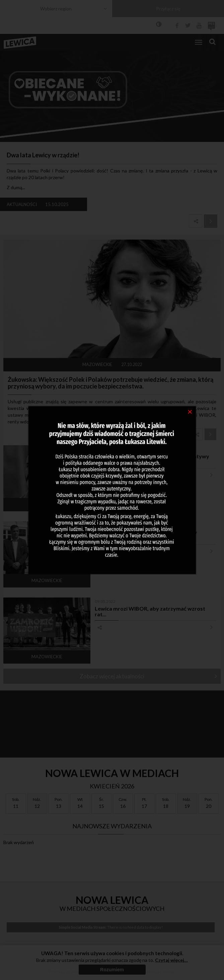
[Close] (190, 411)
